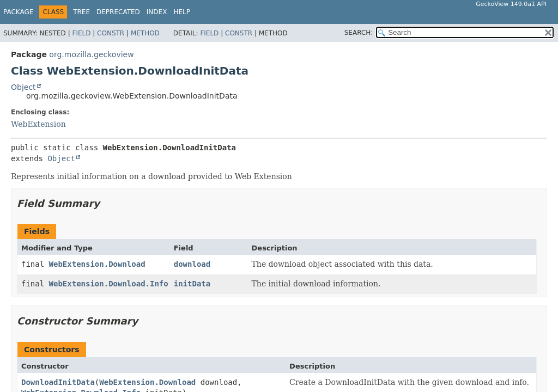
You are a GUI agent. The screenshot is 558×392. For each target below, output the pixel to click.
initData (192, 284)
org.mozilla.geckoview (91, 54)
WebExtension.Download (97, 264)
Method (145, 33)
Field (81, 33)
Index (157, 12)
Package (18, 12)
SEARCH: (359, 33)
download (192, 264)
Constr (111, 33)
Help (182, 12)
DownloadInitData (58, 382)
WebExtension (38, 124)
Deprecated (118, 12)
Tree (81, 12)
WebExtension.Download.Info (109, 284)
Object (23, 87)
